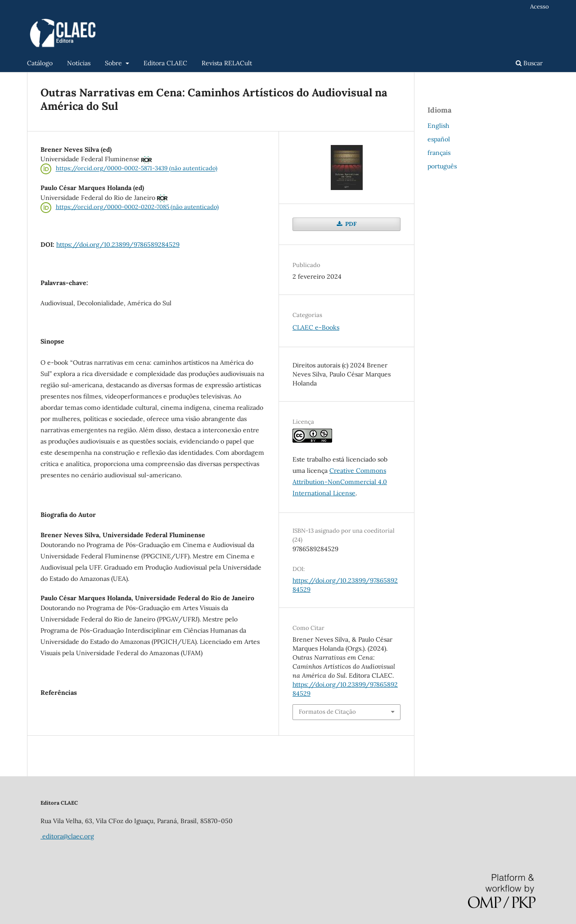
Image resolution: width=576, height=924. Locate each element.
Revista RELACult (227, 63)
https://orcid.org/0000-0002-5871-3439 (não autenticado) (137, 169)
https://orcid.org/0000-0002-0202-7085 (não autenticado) (137, 207)
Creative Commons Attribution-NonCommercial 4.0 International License (340, 482)
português (442, 166)
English (438, 126)
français (439, 153)
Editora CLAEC (165, 63)
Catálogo (40, 63)
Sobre (114, 63)
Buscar (529, 63)
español (439, 139)
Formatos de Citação (327, 712)
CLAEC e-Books (316, 327)
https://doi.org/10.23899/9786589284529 (118, 245)
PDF (350, 224)
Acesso (540, 7)
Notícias (79, 63)
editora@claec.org (67, 836)
